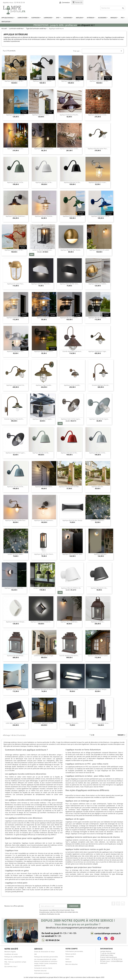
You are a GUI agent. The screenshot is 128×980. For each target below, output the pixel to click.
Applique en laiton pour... (16, 284)
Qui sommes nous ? (11, 966)
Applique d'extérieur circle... (98, 115)
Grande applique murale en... (14, 419)
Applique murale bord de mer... (69, 487)
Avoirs (67, 959)
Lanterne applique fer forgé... (44, 656)
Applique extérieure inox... (41, 115)
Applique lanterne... (98, 622)
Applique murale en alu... (99, 588)
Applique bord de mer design (72, 520)
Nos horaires (9, 959)
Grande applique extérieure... (72, 351)
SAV (35, 954)
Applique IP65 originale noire (72, 554)
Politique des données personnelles (46, 957)
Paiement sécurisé (40, 971)
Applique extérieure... (44, 318)
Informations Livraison (42, 973)
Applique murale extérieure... (44, 149)
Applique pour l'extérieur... (69, 622)
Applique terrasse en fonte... (44, 689)
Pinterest (118, 904)
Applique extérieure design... (16, 622)
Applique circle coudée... (72, 385)
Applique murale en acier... (98, 182)
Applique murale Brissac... (16, 656)
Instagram (123, 904)
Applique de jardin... (72, 723)
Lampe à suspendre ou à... (43, 588)
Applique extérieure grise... (16, 318)
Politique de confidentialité (13, 957)
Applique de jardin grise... (101, 723)
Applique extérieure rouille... (69, 115)
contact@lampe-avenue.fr (112, 962)
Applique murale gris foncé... (44, 554)
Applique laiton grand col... (16, 385)
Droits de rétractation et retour (44, 952)
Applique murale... (98, 487)
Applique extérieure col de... (14, 81)
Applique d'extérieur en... (16, 149)
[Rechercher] (113, 8)
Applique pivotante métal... (44, 487)
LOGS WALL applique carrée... (16, 723)
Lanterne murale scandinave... (42, 250)
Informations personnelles (74, 951)
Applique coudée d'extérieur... (16, 216)
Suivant (122, 735)
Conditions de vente (11, 954)
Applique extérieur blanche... (41, 284)
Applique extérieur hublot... (98, 284)
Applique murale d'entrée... (44, 216)
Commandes (70, 956)
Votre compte (71, 949)
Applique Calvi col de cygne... (43, 419)
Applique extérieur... (101, 554)
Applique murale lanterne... (69, 318)
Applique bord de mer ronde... (71, 250)
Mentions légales (10, 952)
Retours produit (71, 954)
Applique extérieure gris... (16, 351)
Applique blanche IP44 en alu (71, 588)
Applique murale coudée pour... (16, 520)
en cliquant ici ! (86, 25)
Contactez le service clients (43, 968)
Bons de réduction (72, 964)
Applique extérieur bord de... (14, 588)
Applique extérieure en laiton (99, 250)
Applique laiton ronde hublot (98, 656)
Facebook (113, 904)
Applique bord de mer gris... (69, 284)
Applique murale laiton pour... (98, 149)
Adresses (68, 962)
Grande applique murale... (101, 385)
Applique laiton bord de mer (16, 689)
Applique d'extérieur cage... (98, 351)
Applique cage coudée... (44, 385)
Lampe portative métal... (16, 554)
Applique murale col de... (16, 182)
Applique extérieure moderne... (41, 622)
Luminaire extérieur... (98, 520)
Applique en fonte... (72, 689)
